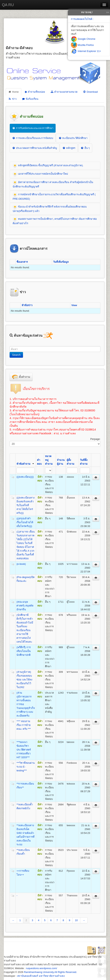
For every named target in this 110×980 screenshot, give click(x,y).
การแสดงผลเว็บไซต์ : (82, 19)
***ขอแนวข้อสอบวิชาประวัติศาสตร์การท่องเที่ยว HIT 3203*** (24, 750)
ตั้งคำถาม (21, 377)
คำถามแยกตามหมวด (64, 92)
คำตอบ (39, 462)
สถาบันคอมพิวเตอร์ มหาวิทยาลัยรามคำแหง (41, 976)
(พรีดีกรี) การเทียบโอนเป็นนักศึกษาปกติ (24, 651)
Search (16, 355)
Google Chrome (83, 39)
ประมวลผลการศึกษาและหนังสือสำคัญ (34, 148)
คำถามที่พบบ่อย (34, 92)
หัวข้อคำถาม (25, 464)
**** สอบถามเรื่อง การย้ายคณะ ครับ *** (24, 725)
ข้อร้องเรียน (30, 99)
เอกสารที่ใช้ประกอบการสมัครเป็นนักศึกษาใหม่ (40, 174)
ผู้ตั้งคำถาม (71, 462)
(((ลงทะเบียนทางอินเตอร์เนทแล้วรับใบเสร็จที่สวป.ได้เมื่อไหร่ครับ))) (25, 505)
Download (90, 92)
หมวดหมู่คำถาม (49, 460)
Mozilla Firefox (82, 45)
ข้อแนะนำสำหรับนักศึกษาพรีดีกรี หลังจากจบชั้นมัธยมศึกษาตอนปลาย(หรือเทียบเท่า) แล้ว (50, 209)
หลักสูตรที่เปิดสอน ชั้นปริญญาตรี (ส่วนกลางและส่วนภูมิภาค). (48, 166)
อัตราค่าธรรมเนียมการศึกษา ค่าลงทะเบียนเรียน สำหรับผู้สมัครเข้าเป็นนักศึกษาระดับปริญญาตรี (53, 184)
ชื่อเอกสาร (22, 262)
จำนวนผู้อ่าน (61, 462)
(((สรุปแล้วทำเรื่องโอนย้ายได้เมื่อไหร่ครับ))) (25, 522)
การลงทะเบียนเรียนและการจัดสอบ (33, 138)
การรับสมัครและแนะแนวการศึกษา (33, 128)
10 (76, 920)
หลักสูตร (69, 148)
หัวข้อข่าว (27, 305)
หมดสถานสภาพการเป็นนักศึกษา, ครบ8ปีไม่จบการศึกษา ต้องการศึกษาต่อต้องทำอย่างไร (55, 221)
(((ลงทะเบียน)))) (25, 477)
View (74, 305)
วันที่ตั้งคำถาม (84, 462)
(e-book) (21, 564)
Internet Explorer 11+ (86, 51)
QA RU (8, 5)
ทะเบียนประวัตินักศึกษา (73, 138)
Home (14, 92)
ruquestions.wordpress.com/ (41, 968)
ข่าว (12, 99)
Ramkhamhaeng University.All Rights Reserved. (50, 972)
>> (108, 12)
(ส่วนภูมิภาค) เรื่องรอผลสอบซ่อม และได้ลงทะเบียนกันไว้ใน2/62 (24, 680)
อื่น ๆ (85, 148)
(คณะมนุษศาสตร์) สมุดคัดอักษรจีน (25, 606)
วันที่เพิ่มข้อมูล (61, 262)
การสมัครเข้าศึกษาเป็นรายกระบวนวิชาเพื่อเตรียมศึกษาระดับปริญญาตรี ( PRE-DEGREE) (54, 196)
